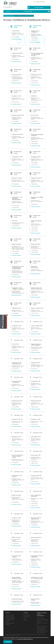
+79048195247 (15, 443)
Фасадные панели (10, 620)
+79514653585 (15, 163)
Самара (25, 620)
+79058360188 (15, 59)
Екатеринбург (28, 11)
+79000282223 (34, 501)
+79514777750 (15, 587)
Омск (25, 618)
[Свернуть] (7, 315)
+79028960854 (15, 350)
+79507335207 (15, 208)
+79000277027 (34, 142)
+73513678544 (34, 332)
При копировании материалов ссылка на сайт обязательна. (42, 631)
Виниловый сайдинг (10, 618)
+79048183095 (15, 524)
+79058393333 (15, 585)
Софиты (7, 622)
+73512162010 (15, 121)
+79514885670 (15, 184)
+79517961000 (15, 226)
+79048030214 (15, 424)
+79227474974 (34, 350)
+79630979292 (15, 502)
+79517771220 (34, 313)
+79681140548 (34, 407)
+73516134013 (15, 369)
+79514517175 (34, 40)
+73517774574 (34, 165)
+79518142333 (15, 102)
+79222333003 (15, 313)
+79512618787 (34, 295)
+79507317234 (34, 505)
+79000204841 (34, 229)
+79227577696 (15, 332)
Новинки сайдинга (10, 617)
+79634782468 (34, 144)
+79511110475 (34, 231)
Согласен (8, 642)
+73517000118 (34, 102)
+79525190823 (34, 443)
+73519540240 (15, 251)
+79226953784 (34, 387)
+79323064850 (15, 141)
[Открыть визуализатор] (4, 322)
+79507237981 (34, 503)
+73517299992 (15, 37)
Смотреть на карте (17, 39)
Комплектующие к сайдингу (10, 624)
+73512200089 (34, 62)
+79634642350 (15, 275)
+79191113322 (34, 482)
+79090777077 (15, 81)
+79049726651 (34, 184)
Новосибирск (27, 617)
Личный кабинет (39, 7)
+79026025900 (34, 38)
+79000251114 (34, 585)
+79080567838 (34, 204)
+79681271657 (34, 463)
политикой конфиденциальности (25, 639)
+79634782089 (15, 253)
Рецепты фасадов (10, 615)
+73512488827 (34, 163)
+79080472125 (34, 565)
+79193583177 (15, 462)
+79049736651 (34, 563)
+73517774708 (34, 83)
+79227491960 (15, 543)
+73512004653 (34, 81)
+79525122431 (34, 424)
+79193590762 (15, 388)
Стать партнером (8, 7)
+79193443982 (15, 407)
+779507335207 (16, 206)
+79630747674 (34, 461)
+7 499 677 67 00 (40, 2)
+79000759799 (15, 483)
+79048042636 (34, 525)
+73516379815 (34, 227)
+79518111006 (34, 543)
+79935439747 (34, 121)
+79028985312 (15, 562)
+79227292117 (34, 369)
